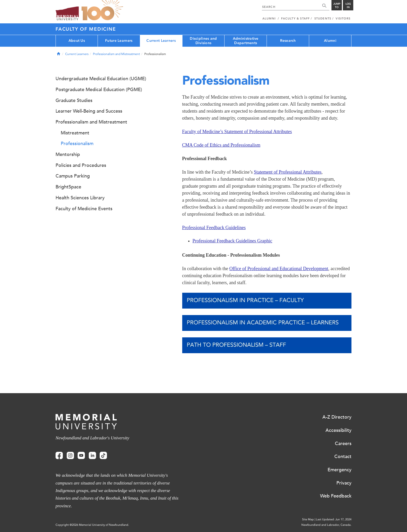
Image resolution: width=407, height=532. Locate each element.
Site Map (308, 519)
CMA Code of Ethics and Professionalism (221, 145)
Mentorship (68, 154)
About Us (77, 41)
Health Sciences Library (80, 198)
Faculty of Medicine (86, 29)
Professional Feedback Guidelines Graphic (232, 241)
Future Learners (119, 41)
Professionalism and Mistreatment (116, 54)
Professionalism (77, 144)
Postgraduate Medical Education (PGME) (99, 90)
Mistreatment (75, 133)
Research (288, 41)
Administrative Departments (246, 41)
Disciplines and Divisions (203, 41)
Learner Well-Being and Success (89, 111)
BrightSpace (68, 187)
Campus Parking (73, 176)
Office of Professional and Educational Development (279, 269)
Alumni (330, 41)
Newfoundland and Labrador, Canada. (326, 525)
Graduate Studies (74, 100)
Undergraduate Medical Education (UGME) (101, 79)
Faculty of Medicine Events (84, 209)
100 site (102, 10)
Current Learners (161, 41)
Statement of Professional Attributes (288, 172)
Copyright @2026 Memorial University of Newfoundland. (92, 525)
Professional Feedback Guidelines (214, 228)
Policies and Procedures (81, 165)
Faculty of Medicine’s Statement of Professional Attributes (237, 132)
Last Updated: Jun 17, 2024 (334, 519)
